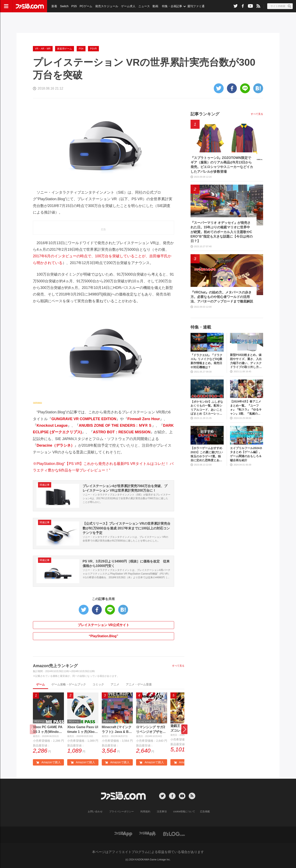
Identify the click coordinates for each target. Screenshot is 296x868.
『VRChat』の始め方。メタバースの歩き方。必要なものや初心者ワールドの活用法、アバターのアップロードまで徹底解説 (222, 297)
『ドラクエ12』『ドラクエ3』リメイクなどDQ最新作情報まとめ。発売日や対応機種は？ (207, 361)
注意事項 (162, 812)
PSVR (93, 49)
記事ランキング (205, 114)
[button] (184, 729)
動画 (155, 6)
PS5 (74, 6)
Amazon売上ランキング (55, 666)
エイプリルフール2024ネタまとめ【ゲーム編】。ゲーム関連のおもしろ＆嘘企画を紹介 (246, 454)
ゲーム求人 (128, 6)
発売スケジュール (107, 6)
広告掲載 (205, 812)
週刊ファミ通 (196, 6)
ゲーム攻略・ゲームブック (69, 684)
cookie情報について (184, 812)
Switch (64, 6)
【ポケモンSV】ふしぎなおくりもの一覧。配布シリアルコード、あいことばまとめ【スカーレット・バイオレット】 (207, 408)
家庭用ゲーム (65, 49)
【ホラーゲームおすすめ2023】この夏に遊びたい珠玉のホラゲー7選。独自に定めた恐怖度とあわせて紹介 (207, 454)
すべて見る (178, 666)
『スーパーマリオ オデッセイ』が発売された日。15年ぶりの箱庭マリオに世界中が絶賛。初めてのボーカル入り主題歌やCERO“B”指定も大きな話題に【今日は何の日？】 (222, 232)
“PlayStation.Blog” (103, 636)
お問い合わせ (95, 812)
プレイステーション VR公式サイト (103, 625)
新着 (54, 6)
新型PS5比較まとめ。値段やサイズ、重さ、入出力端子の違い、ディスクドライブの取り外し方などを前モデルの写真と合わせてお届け (246, 361)
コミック (98, 684)
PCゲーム (86, 6)
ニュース (144, 6)
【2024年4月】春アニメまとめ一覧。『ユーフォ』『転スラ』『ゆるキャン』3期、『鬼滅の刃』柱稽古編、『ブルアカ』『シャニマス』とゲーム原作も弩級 (246, 408)
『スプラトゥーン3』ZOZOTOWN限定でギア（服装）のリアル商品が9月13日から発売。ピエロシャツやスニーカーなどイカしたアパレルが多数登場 (222, 165)
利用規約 (145, 812)
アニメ (115, 684)
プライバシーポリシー (121, 812)
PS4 (81, 49)
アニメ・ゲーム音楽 (139, 684)
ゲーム (40, 684)
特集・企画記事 (172, 6)
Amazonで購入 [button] (48, 762)
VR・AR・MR (43, 49)
